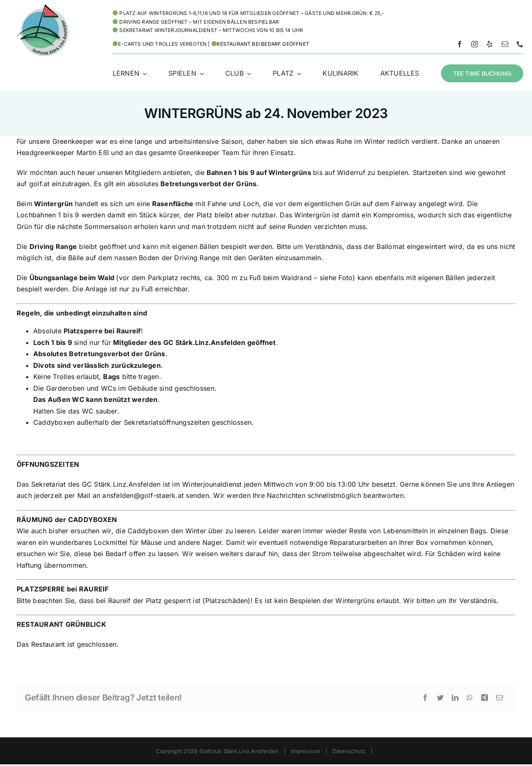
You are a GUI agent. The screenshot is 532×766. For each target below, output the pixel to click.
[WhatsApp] (470, 700)
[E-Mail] (500, 700)
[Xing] (485, 700)
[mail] (505, 44)
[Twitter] (440, 700)
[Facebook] (425, 700)
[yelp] (490, 44)
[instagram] (475, 44)
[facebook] (460, 44)
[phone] (520, 44)
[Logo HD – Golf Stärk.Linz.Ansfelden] (43, 7)
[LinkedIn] (455, 700)
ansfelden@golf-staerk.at (143, 495)
